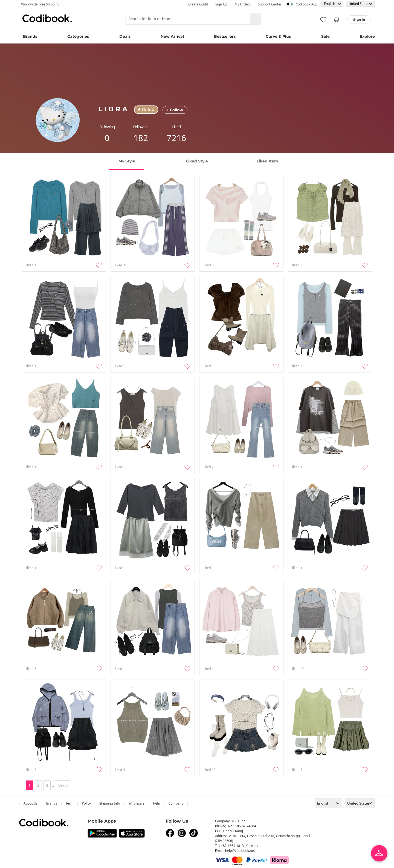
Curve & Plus (278, 36)
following (107, 127)
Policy (86, 803)
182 (141, 138)
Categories (78, 36)
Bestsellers (225, 36)
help (157, 803)
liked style (197, 161)
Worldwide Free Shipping (40, 4)
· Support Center (269, 4)
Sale (325, 36)
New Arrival (172, 36)
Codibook (47, 18)
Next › (63, 785)
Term (70, 803)
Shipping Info (110, 803)
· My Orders (242, 4)
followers (141, 127)
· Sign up (221, 4)
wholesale (137, 803)
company (176, 803)
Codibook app (307, 4)
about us (31, 803)
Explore (367, 36)
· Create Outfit (197, 4)
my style (127, 161)
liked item (267, 161)
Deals (125, 36)
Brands (30, 36)
